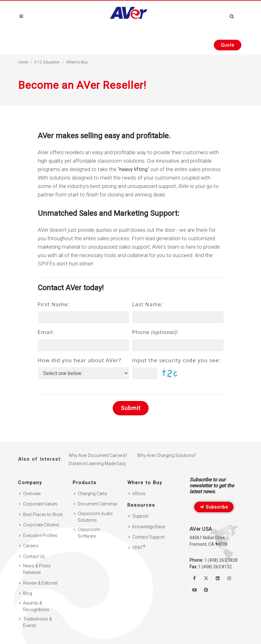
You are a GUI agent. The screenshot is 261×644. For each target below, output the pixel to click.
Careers (31, 546)
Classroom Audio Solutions (95, 517)
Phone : (155, 332)
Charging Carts (92, 494)
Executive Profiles (40, 535)
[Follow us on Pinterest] (206, 590)
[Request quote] (228, 45)
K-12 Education (47, 62)
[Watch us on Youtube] (195, 590)
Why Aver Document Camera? (98, 455)
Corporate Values (40, 504)
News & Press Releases (37, 569)
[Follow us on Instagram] (229, 578)
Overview (32, 494)
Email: (46, 332)
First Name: (54, 304)
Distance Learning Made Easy (97, 464)
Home (23, 62)
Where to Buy (77, 62)
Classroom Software (89, 533)
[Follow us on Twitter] (206, 578)
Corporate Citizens (41, 525)
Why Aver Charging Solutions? (167, 455)
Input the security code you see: (176, 360)
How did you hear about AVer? (80, 360)
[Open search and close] (232, 15)
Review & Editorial (40, 583)
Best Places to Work (43, 515)
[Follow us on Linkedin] (218, 578)
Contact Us (34, 556)
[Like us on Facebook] (195, 578)
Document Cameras (98, 504)
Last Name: (148, 304)
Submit (131, 408)
